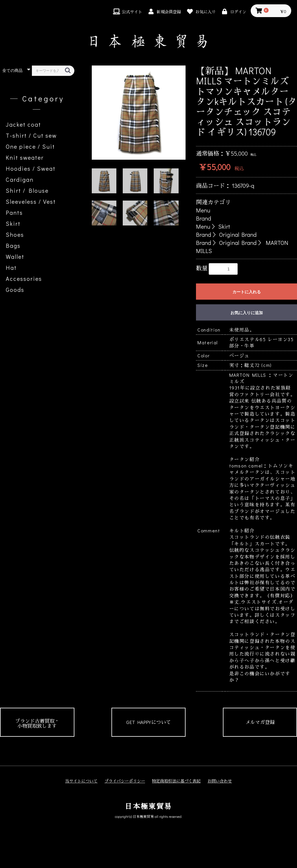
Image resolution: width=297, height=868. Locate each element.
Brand (203, 218)
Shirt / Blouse (27, 190)
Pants (14, 212)
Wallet (15, 256)
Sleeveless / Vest (31, 201)
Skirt (13, 223)
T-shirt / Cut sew (31, 135)
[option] (139, 113)
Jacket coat (23, 124)
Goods (15, 290)
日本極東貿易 (148, 806)
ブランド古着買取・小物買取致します (37, 723)
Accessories (24, 279)
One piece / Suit (30, 146)
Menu (203, 210)
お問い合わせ (220, 781)
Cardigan (20, 179)
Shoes (15, 234)
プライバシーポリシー (125, 781)
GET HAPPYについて (148, 722)
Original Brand (238, 234)
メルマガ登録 (260, 722)
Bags (13, 245)
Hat (11, 268)
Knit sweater (25, 157)
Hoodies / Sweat (31, 168)
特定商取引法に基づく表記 (176, 781)
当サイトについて (81, 781)
